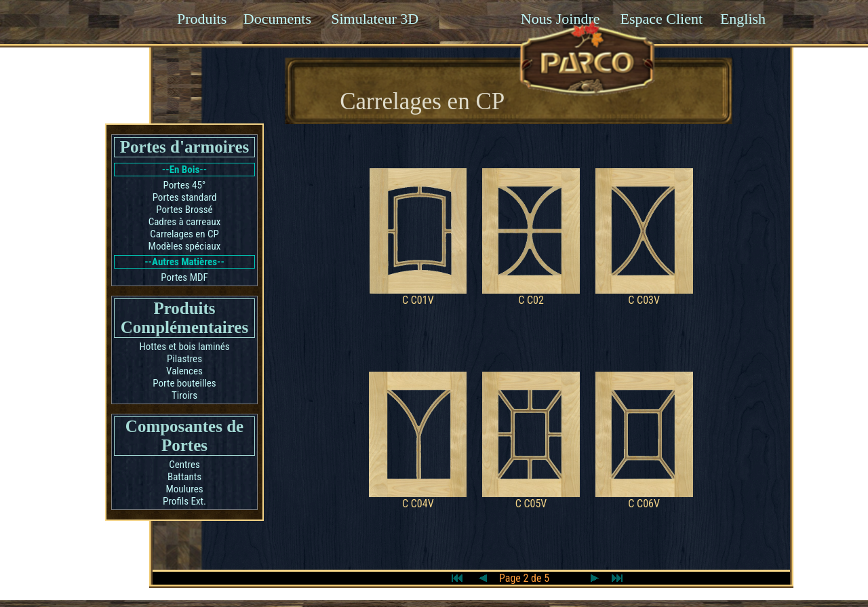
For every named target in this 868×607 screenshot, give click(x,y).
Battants (184, 477)
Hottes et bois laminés (184, 347)
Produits (202, 19)
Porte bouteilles (184, 383)
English (743, 19)
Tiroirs (184, 395)
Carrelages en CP (184, 234)
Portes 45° (185, 185)
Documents (277, 19)
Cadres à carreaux (185, 222)
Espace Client (661, 19)
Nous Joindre (560, 19)
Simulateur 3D (375, 19)
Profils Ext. (184, 501)
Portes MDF (184, 277)
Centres (184, 465)
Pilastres (184, 359)
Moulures (184, 489)
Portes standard (185, 197)
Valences (184, 371)
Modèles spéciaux (185, 246)
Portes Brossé (184, 210)
